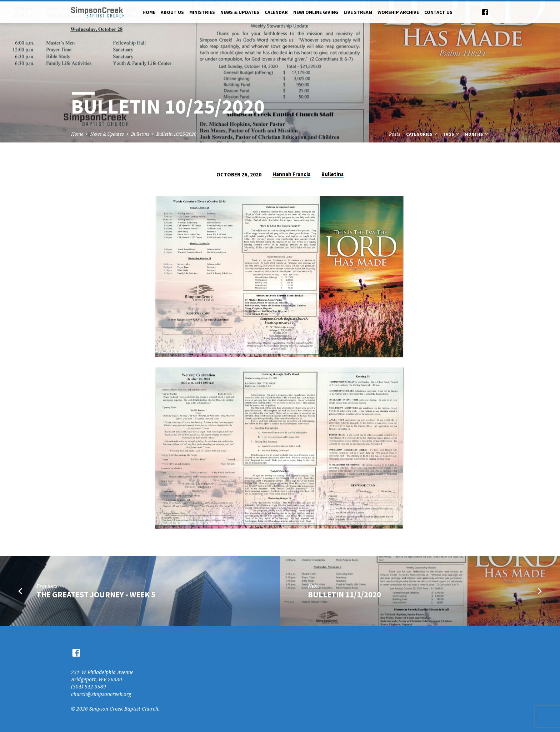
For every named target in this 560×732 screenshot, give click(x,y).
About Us (172, 12)
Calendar (276, 12)
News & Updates (240, 12)
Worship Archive (398, 12)
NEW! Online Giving (316, 12)
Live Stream (358, 12)
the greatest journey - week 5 (96, 595)
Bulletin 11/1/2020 (344, 595)
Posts (395, 134)
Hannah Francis (291, 174)
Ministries (202, 12)
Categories (422, 134)
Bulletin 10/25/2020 (176, 134)
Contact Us (438, 12)
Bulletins (140, 134)
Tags (451, 134)
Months (477, 134)
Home (149, 12)
